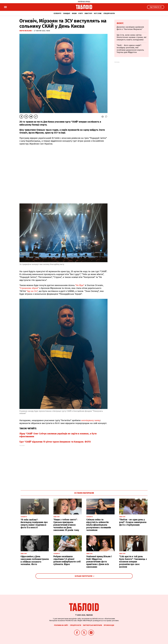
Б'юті (81, 13)
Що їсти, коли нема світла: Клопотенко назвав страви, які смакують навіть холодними (131, 37)
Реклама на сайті (61, 625)
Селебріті (57, 13)
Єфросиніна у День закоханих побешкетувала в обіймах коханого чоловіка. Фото (35, 560)
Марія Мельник (26, 31)
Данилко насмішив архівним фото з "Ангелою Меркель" (130, 28)
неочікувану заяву (91, 420)
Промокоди (109, 625)
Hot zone (98, 13)
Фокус (120, 23)
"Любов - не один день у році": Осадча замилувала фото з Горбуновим (133, 522)
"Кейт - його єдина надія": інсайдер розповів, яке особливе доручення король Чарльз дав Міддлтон (130, 49)
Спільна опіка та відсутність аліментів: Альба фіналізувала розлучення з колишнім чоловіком (99, 525)
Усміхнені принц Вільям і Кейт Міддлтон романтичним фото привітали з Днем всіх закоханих (99, 562)
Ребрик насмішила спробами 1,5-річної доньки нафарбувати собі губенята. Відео (67, 560)
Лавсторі (88, 13)
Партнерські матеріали (92, 625)
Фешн (74, 13)
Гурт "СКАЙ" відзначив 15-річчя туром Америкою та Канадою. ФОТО (55, 442)
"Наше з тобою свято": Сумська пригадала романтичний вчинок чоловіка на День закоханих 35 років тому (66, 525)
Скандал (67, 13)
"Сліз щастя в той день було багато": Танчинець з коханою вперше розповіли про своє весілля (133, 562)
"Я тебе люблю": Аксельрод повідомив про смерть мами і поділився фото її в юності (34, 524)
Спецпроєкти (109, 13)
